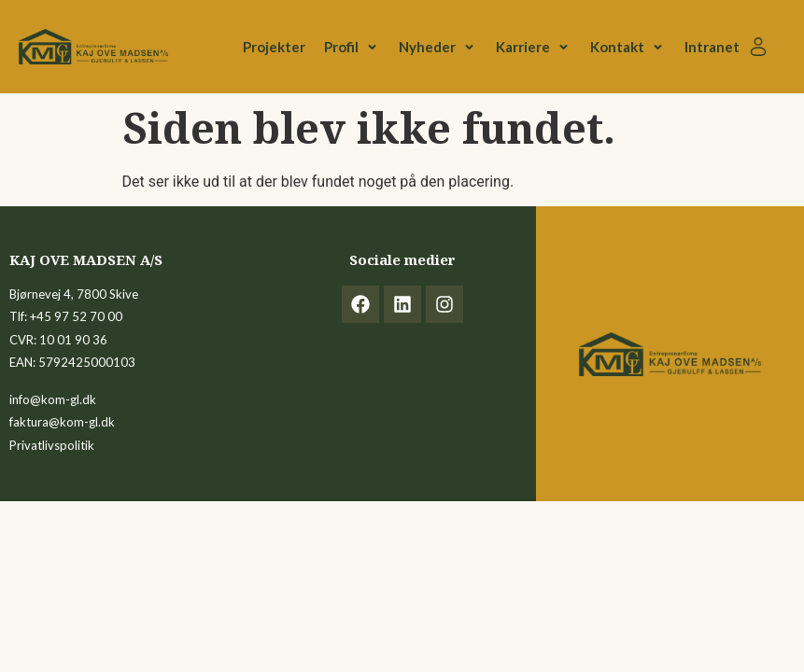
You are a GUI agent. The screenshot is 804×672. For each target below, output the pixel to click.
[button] (352, 47)
